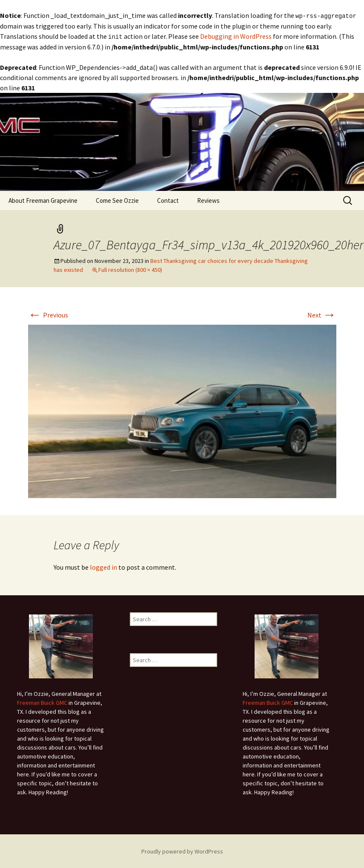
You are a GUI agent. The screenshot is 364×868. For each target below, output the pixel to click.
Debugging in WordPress (236, 36)
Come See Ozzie (117, 200)
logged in (103, 566)
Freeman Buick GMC (42, 702)
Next (322, 314)
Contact (168, 200)
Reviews (208, 200)
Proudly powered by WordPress (182, 851)
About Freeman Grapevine (43, 200)
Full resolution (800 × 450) (130, 269)
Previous (48, 314)
